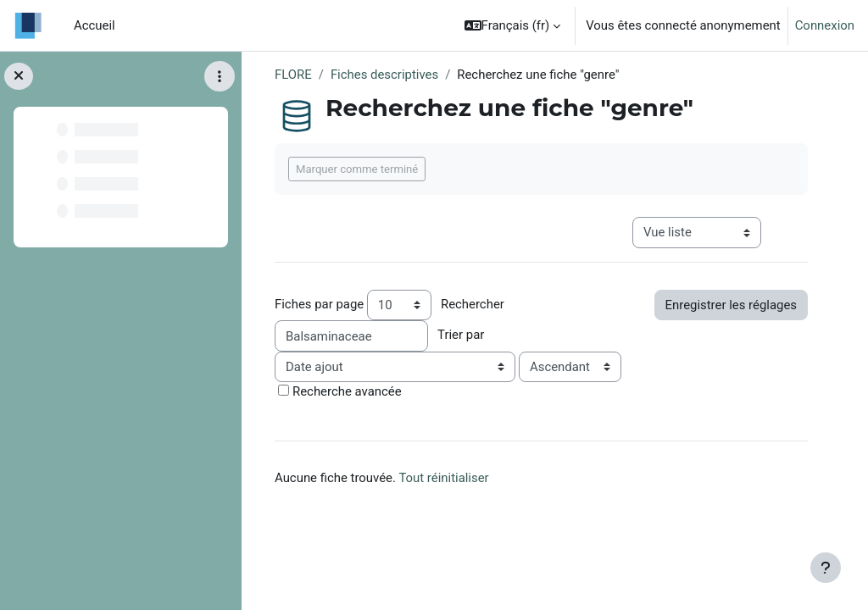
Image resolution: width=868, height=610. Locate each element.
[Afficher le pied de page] (826, 568)
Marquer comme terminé (357, 169)
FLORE (293, 75)
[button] (513, 25)
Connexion (825, 25)
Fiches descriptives (384, 75)
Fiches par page (319, 304)
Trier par (461, 335)
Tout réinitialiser (443, 478)
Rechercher (473, 304)
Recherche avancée (347, 391)
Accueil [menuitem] (95, 25)
